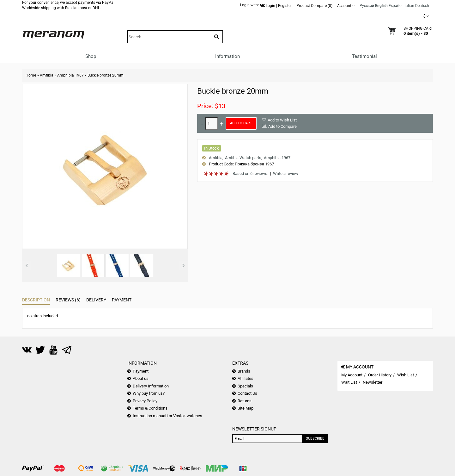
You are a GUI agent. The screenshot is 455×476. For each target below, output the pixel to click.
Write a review (286, 173)
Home (31, 75)
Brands (244, 371)
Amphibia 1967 (70, 75)
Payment (122, 300)
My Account (352, 375)
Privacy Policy (145, 401)
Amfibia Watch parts (243, 158)
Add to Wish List (282, 120)
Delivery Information (151, 386)
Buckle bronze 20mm (106, 75)
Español (396, 6)
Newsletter (373, 382)
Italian (409, 6)
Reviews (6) (68, 300)
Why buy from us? (149, 393)
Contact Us (247, 393)
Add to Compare (282, 126)
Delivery (96, 300)
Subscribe (315, 439)
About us (141, 378)
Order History (380, 375)
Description (36, 300)
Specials (245, 386)
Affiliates (246, 378)
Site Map (246, 408)
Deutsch (422, 6)
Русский (367, 6)
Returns (245, 401)
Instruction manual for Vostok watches (167, 416)
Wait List (349, 382)
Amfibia (47, 75)
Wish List (406, 375)
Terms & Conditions (150, 408)
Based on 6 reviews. (250, 173)
